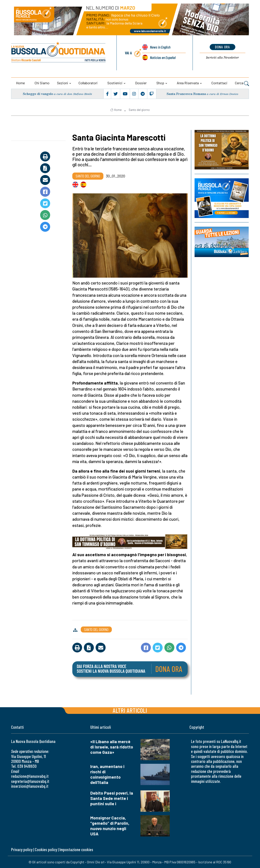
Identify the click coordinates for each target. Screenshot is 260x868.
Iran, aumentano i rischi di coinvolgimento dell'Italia (107, 774)
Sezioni (63, 83)
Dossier (141, 83)
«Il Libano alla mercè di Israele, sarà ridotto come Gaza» (112, 747)
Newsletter (222, 57)
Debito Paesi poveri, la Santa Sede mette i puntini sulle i (112, 798)
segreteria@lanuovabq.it (30, 781)
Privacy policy (22, 849)
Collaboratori (88, 83)
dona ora (222, 47)
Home (20, 83)
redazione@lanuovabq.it (30, 776)
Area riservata (188, 83)
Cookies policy (46, 849)
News (160, 47)
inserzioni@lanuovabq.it (30, 786)
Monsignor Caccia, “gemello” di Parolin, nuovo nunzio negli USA (110, 826)
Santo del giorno (139, 110)
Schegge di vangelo (38, 94)
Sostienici (115, 83)
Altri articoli (130, 710)
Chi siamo (42, 83)
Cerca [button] (242, 83)
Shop (160, 83)
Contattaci (219, 83)
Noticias (163, 57)
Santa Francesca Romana (186, 94)
